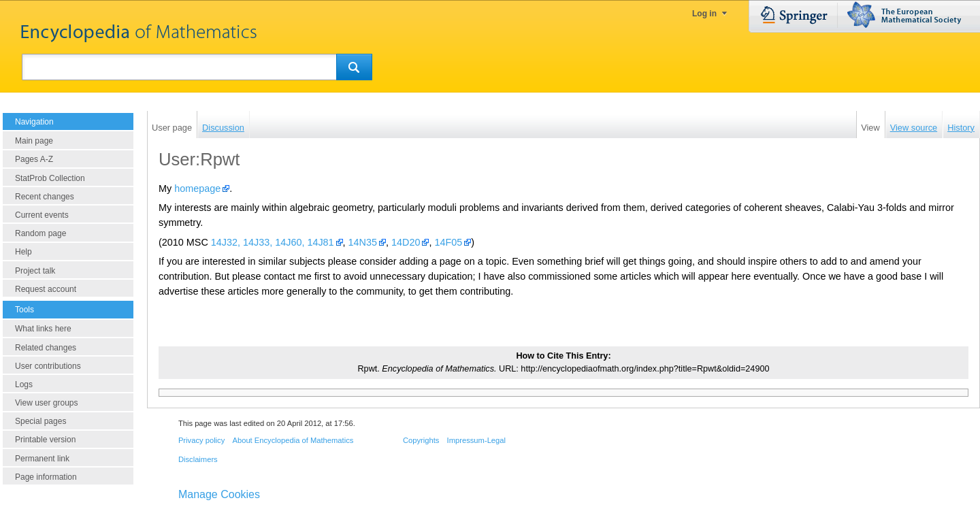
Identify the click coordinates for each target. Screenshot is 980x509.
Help (23, 252)
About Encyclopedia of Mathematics (293, 440)
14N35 (363, 242)
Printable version (45, 440)
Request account (46, 289)
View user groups (47, 403)
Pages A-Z (34, 159)
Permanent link (42, 459)
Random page (40, 233)
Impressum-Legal (476, 440)
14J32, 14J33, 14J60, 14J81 (273, 242)
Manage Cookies (219, 494)
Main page (34, 141)
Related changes (46, 348)
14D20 (406, 242)
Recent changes (45, 197)
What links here (43, 329)
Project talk (35, 271)
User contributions (48, 366)
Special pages (40, 421)
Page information (46, 477)
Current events (42, 215)
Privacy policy (201, 440)
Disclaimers (198, 459)
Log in (704, 14)
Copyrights (421, 440)
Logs (24, 384)
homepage (197, 188)
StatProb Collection (50, 178)
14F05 (448, 242)
